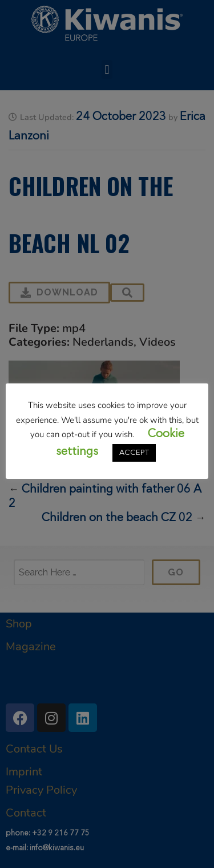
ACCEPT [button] (134, 453)
